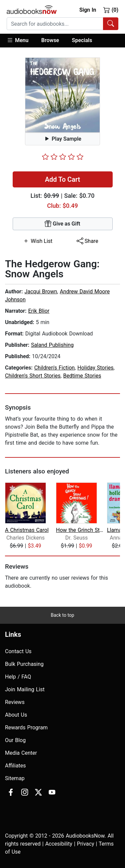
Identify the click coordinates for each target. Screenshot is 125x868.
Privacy (86, 844)
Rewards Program (26, 728)
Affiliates (15, 766)
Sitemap (15, 778)
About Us (16, 715)
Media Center (21, 753)
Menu (17, 40)
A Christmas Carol (27, 530)
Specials (82, 40)
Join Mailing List (25, 689)
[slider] (63, 157)
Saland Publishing (52, 345)
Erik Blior (39, 311)
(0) (111, 10)
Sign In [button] (88, 10)
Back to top (62, 615)
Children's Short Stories (33, 376)
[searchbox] (55, 24)
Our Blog (15, 740)
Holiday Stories (95, 368)
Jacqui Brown (41, 292)
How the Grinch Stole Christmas (81, 530)
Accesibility (59, 844)
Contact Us (18, 651)
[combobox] (62, 24)
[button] (21, 41)
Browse (50, 40)
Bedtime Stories (82, 376)
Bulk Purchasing (24, 664)
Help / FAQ (18, 677)
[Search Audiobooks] (111, 24)
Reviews (15, 702)
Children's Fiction (54, 368)
